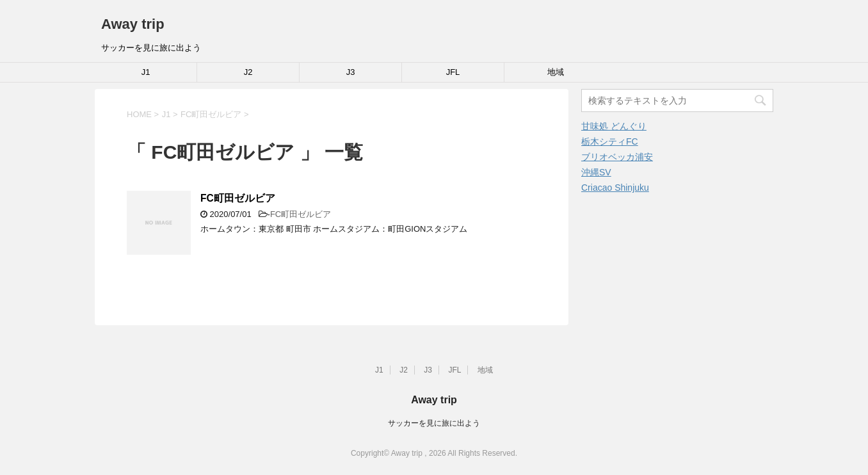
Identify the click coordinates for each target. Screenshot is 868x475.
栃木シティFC (610, 141)
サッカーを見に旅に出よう (434, 423)
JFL (453, 72)
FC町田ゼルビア (238, 198)
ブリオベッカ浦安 (617, 157)
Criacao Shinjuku (615, 188)
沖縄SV (596, 172)
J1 (146, 72)
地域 (556, 72)
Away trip (133, 24)
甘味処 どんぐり (614, 126)
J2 (248, 72)
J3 (351, 72)
